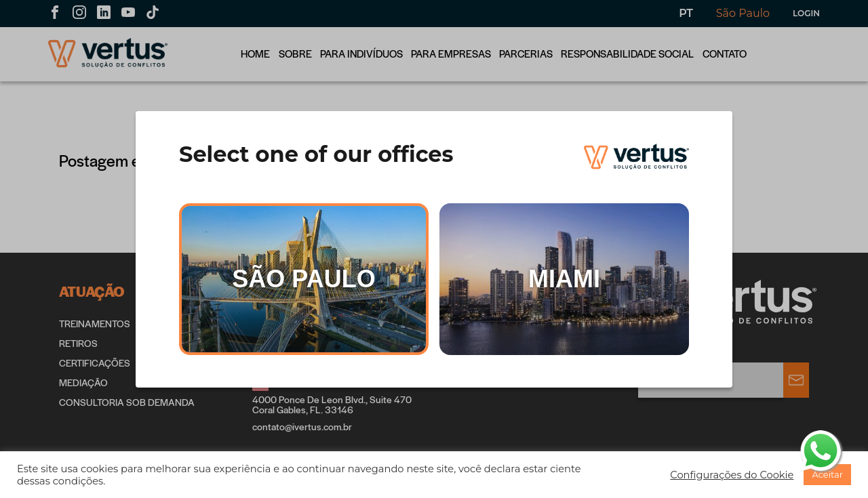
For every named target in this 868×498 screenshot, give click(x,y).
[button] (732, 475)
